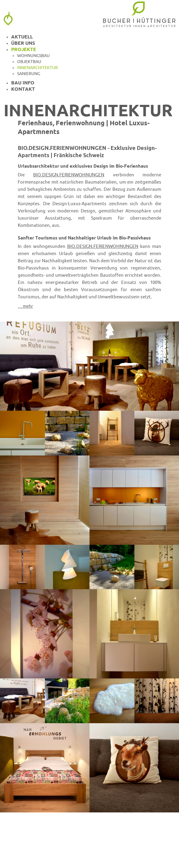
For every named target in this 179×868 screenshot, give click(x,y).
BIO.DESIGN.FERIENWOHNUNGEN (69, 175)
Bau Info (23, 83)
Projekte (24, 49)
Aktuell (22, 37)
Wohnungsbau (33, 56)
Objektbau (29, 62)
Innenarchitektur (38, 68)
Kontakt (23, 89)
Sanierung (29, 74)
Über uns (23, 43)
